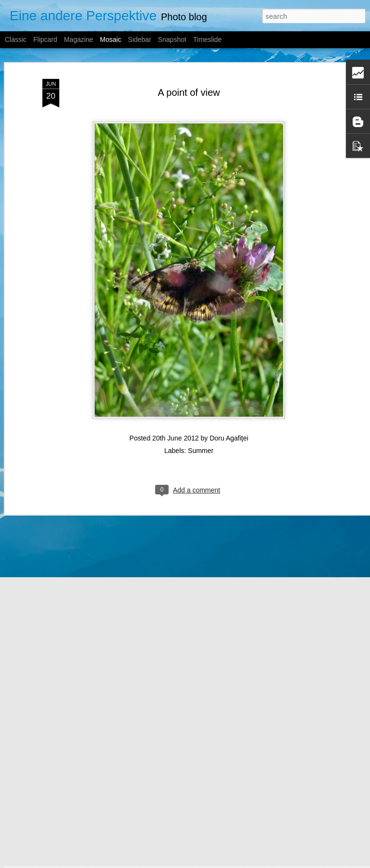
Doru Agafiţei (229, 422)
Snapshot (172, 39)
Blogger (222, 863)
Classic (16, 39)
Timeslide (207, 39)
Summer (201, 435)
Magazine (79, 39)
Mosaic (110, 39)
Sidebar (140, 39)
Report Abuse (250, 863)
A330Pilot (169, 863)
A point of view (189, 77)
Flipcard (45, 39)
